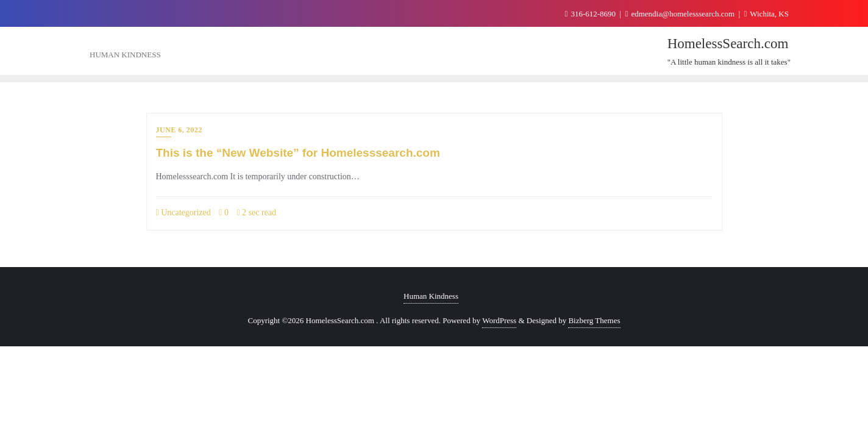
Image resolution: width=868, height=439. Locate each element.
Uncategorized (183, 212)
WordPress (499, 320)
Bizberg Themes (594, 320)
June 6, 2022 (179, 130)
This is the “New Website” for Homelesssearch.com (298, 153)
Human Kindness (431, 296)
